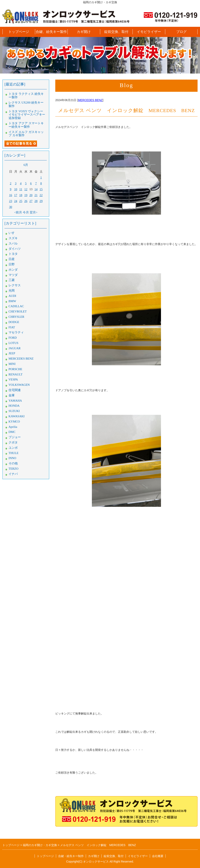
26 (26, 201)
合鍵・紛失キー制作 (71, 856)
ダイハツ (15, 249)
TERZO (13, 469)
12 (26, 189)
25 (21, 201)
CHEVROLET (18, 311)
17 (16, 195)
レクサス (15, 285)
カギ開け (84, 32)
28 (36, 201)
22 (41, 195)
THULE (14, 453)
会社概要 (158, 856)
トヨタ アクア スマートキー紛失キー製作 (26, 125)
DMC (12, 432)
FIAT (12, 327)
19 (26, 195)
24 (16, 201)
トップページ (19, 32)
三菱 (12, 280)
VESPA (13, 379)
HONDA (14, 406)
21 (36, 195)
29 (41, 201)
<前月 (18, 212)
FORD (13, 338)
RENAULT (16, 374)
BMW (12, 301)
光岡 (12, 291)
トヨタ (13, 254)
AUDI (12, 296)
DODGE (14, 322)
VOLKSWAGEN (19, 385)
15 (41, 189)
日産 (12, 259)
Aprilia (13, 427)
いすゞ (13, 233)
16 (11, 195)
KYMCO (14, 422)
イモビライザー (149, 32)
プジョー (15, 437)
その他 (13, 463)
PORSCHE (15, 369)
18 (21, 195)
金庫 (12, 395)
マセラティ (16, 332)
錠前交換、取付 (116, 32)
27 (31, 201)
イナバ (13, 474)
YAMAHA (15, 401)
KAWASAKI (17, 416)
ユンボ (13, 448)
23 (11, 201)
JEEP (12, 353)
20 (31, 195)
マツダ (13, 275)
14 (36, 189)
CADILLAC (16, 306)
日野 (12, 264)
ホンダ (13, 270)
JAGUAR (15, 348)
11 (21, 189)
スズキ (13, 238)
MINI (12, 364)
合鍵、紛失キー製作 (51, 32)
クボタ (13, 442)
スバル (13, 243)
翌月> (34, 212)
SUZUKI (14, 411)
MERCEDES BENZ (90, 100)
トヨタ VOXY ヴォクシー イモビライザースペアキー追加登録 (27, 115)
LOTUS (13, 343)
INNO (12, 458)
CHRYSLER (16, 317)
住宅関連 (15, 390)
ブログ (181, 32)
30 (11, 207)
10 (16, 189)
